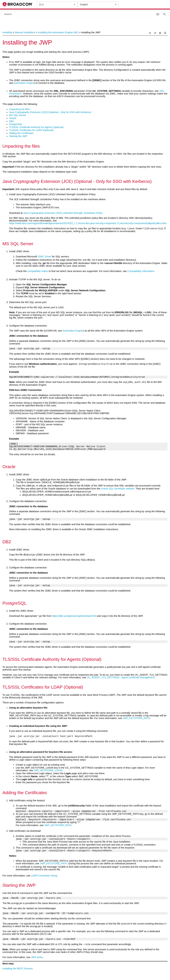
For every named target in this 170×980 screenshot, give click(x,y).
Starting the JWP (18, 136)
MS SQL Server (18, 115)
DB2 (12, 121)
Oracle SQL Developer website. (118, 489)
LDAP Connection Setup (44, 877)
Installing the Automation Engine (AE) (58, 32)
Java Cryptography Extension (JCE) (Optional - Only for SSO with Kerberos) (50, 112)
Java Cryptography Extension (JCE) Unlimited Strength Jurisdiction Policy (63, 213)
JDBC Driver (44, 257)
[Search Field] (85, 14)
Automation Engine (24, 83)
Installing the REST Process (18, 970)
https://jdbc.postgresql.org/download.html (74, 616)
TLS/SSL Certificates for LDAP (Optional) (31, 130)
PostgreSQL (16, 124)
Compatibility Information (141, 272)
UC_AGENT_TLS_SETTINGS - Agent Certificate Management (121, 678)
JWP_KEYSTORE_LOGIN (48, 771)
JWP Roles (37, 958)
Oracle (13, 118)
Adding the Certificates (21, 133)
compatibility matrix (38, 272)
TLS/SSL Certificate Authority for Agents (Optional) (36, 127)
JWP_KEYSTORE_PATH (136, 719)
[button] (158, 14)
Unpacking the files (19, 109)
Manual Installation (25, 32)
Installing (7, 32)
